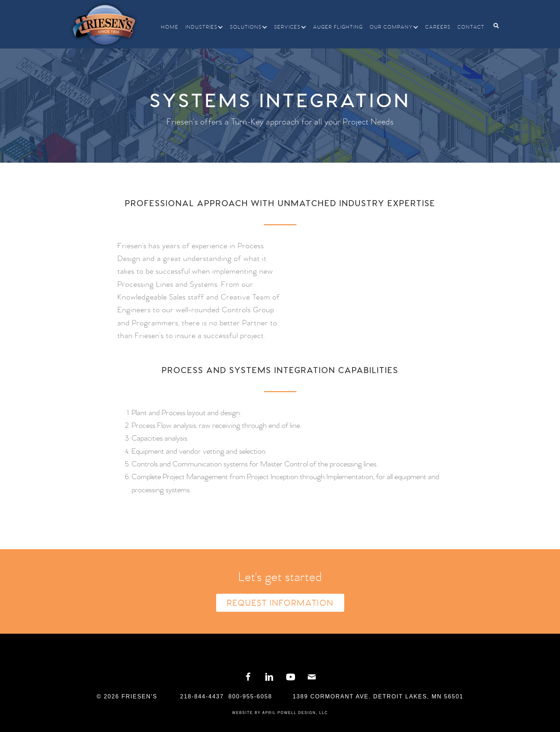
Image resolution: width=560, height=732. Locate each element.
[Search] (493, 26)
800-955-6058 (250, 696)
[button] (220, 27)
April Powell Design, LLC (295, 713)
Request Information (280, 603)
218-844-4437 (202, 696)
